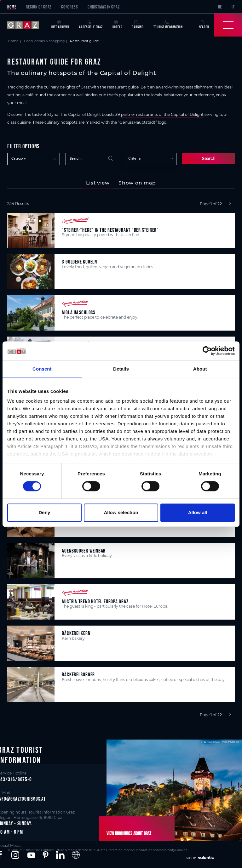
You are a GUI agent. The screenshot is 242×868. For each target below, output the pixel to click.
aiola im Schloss (78, 312)
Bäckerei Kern (76, 633)
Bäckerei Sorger (78, 674)
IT (233, 7)
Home (12, 7)
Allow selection (121, 512)
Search (209, 159)
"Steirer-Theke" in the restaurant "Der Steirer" (110, 230)
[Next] (230, 204)
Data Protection (107, 850)
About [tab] (200, 369)
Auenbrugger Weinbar (84, 550)
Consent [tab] (42, 369)
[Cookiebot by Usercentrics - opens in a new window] (207, 351)
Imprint (124, 850)
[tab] (98, 183)
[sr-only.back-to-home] (27, 25)
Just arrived (60, 25)
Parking (138, 25)
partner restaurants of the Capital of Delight (162, 114)
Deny (44, 512)
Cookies (176, 850)
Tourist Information (168, 25)
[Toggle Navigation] (228, 25)
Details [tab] (121, 369)
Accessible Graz (91, 25)
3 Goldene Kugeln (79, 261)
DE (220, 7)
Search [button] (204, 25)
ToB (92, 850)
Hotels (117, 25)
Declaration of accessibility (150, 850)
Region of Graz (39, 7)
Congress (69, 7)
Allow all (198, 512)
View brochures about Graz (127, 833)
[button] (15, 855)
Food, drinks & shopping (44, 41)
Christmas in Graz (104, 7)
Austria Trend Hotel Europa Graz (95, 601)
